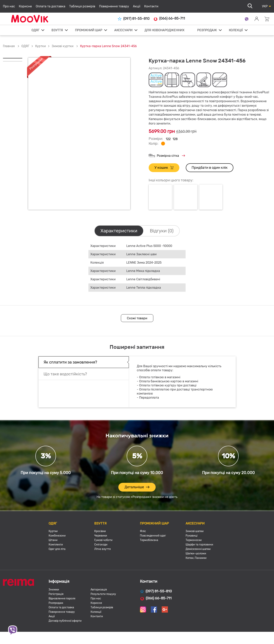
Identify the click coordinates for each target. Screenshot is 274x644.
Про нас (9, 6)
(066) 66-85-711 (169, 19)
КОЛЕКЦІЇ (236, 30)
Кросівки (100, 531)
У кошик (164, 168)
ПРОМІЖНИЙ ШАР (89, 30)
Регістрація (56, 594)
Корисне (25, 6)
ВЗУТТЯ (57, 30)
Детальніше (137, 487)
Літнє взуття (103, 549)
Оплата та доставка (51, 6)
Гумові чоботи (103, 540)
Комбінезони (57, 536)
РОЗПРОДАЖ (207, 30)
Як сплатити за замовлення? (70, 362)
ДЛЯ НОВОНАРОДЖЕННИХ (164, 30)
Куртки (41, 46)
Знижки (54, 590)
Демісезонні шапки (198, 549)
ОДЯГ (35, 30)
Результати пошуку (103, 594)
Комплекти (56, 545)
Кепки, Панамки (196, 558)
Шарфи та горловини (199, 545)
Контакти (151, 6)
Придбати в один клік (210, 168)
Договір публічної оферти (65, 621)
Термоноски (194, 540)
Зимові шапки (195, 531)
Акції (137, 6)
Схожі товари (137, 318)
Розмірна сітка (167, 156)
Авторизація (99, 590)
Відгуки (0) (162, 231)
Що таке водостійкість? (65, 374)
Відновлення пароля (62, 599)
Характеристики (119, 231)
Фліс (143, 531)
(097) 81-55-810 (134, 19)
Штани (53, 540)
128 (175, 139)
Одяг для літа (57, 549)
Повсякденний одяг (153, 536)
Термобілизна (149, 540)
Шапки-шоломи (196, 554)
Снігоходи (101, 545)
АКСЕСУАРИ (123, 30)
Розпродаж (56, 603)
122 (168, 139)
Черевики (101, 536)
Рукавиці (192, 536)
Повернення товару (114, 6)
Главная (9, 46)
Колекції (96, 612)
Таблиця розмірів (82, 6)
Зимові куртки (63, 46)
